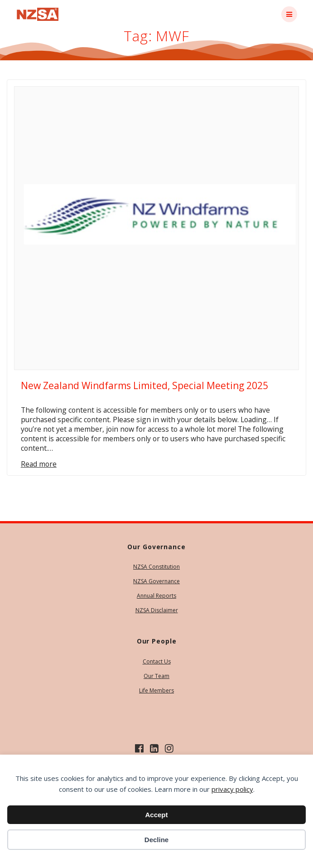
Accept (156, 815)
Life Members (156, 690)
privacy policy (232, 789)
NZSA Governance (156, 581)
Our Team (156, 676)
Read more (39, 464)
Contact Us (157, 661)
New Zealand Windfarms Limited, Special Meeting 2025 (144, 385)
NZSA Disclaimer (157, 610)
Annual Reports (156, 596)
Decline (156, 840)
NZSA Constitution (156, 567)
